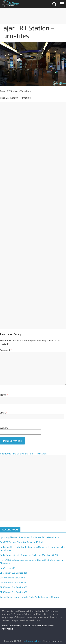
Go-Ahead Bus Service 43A (13, 578)
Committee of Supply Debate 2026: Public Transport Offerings (30, 597)
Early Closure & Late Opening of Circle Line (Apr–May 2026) (29, 555)
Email (4, 413)
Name (4, 395)
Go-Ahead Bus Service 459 (13, 582)
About (5, 626)
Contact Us (14, 626)
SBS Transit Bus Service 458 (14, 587)
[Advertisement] (33, 16)
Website (4, 428)
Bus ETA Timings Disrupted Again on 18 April (22, 542)
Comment (6, 350)
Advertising (7, 629)
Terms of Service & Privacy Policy (37, 626)
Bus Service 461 (8, 568)
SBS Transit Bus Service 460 (14, 573)
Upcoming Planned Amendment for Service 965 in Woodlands (30, 537)
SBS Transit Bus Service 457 (14, 592)
